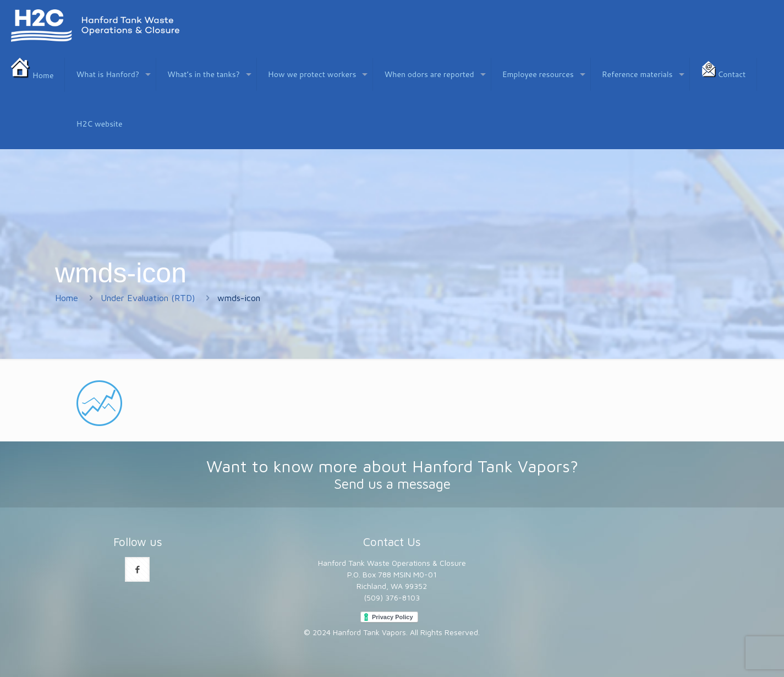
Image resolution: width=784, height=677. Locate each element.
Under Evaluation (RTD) (148, 298)
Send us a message (392, 484)
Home (67, 298)
